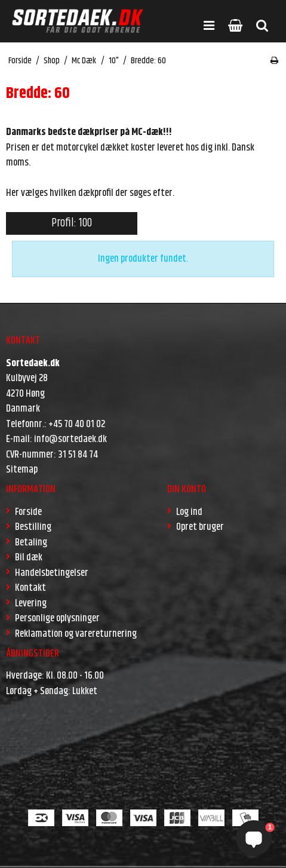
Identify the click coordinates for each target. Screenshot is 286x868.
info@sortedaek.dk (70, 439)
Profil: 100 (72, 223)
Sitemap (22, 470)
